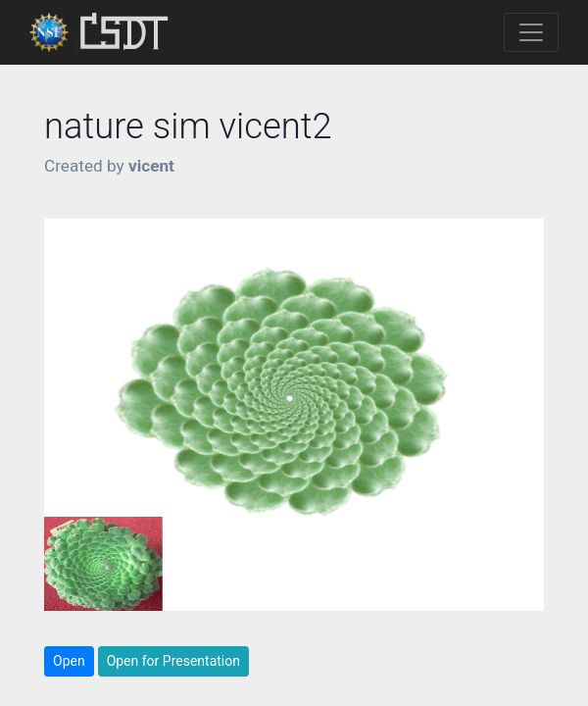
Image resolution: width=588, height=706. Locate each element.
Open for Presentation (173, 661)
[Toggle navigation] (531, 32)
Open (69, 661)
